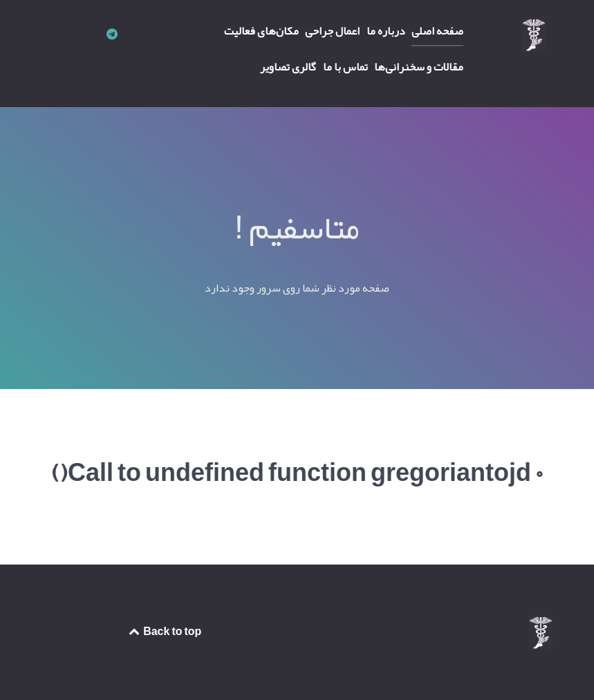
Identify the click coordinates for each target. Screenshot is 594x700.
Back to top (165, 632)
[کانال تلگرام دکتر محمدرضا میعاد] (112, 35)
